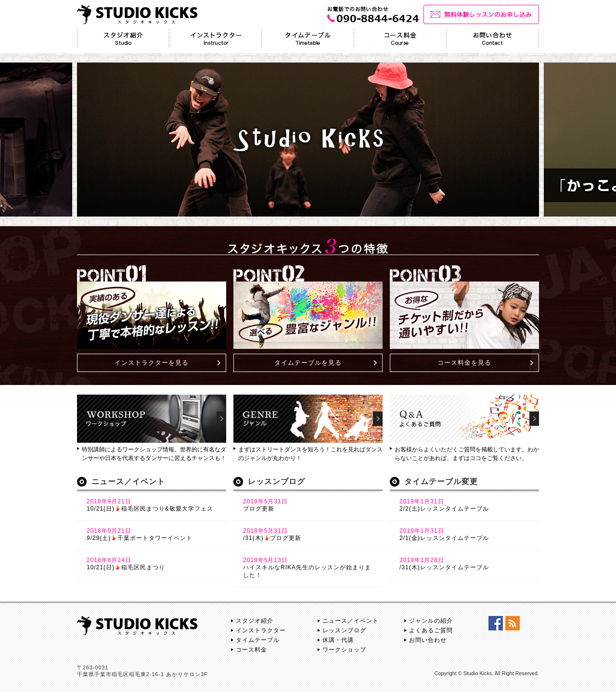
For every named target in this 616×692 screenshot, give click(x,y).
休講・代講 (338, 640)
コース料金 (251, 650)
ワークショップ (344, 650)
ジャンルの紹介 (431, 621)
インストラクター (261, 630)
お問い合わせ (428, 640)
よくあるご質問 (431, 630)
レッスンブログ (344, 630)
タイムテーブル (258, 640)
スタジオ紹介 (255, 621)
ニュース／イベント (351, 621)
